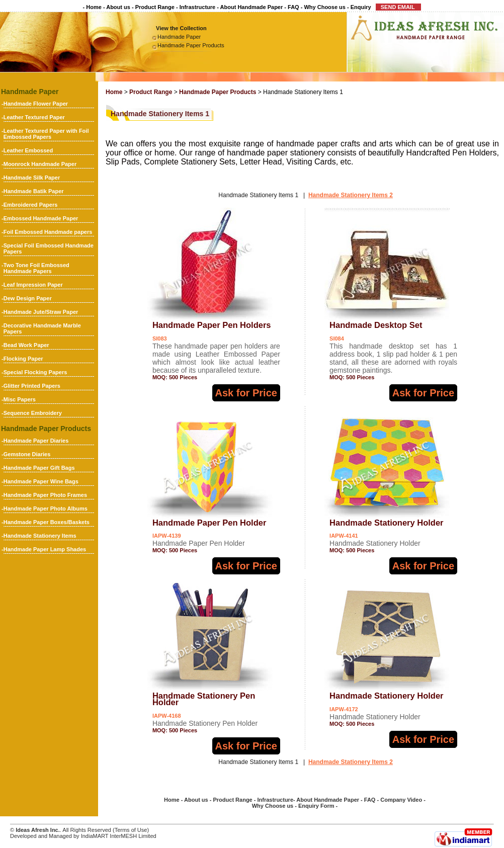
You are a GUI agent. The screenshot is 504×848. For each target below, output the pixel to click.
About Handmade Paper (252, 7)
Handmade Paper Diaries (36, 441)
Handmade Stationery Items (40, 536)
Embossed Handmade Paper (41, 218)
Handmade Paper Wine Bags (41, 481)
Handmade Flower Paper (36, 104)
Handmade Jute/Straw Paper (41, 312)
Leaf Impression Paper (33, 285)
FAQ (293, 7)
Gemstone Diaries (27, 454)
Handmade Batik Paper (34, 191)
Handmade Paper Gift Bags (39, 468)
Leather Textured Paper (34, 117)
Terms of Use (131, 830)
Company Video (401, 800)
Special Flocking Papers (35, 372)
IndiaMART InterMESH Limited (119, 836)
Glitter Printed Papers (32, 386)
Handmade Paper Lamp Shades (45, 549)
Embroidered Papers (31, 205)
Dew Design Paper (28, 298)
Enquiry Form (316, 806)
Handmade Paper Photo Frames (45, 495)
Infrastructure (198, 7)
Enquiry (361, 7)
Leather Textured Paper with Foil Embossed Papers (46, 134)
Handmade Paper (179, 37)
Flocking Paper (23, 359)
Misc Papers (20, 399)
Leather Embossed (28, 150)
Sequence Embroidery (33, 413)
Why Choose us (325, 7)
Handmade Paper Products (191, 45)
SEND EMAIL (399, 7)
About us (118, 7)
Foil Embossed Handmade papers (48, 232)
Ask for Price (246, 393)
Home (94, 7)
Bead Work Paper (26, 345)
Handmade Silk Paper (32, 178)
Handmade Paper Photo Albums (46, 508)
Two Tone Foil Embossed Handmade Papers (36, 268)
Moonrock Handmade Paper (40, 164)
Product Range (155, 7)
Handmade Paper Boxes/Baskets (47, 522)
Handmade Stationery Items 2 (351, 195)
